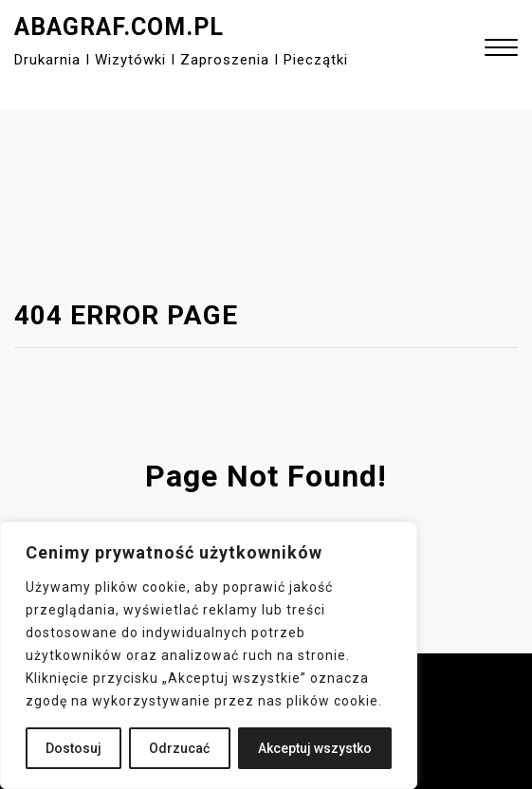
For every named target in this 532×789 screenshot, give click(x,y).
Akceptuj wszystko (315, 748)
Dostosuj (73, 748)
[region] (209, 655)
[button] (501, 50)
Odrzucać (179, 748)
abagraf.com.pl (119, 27)
